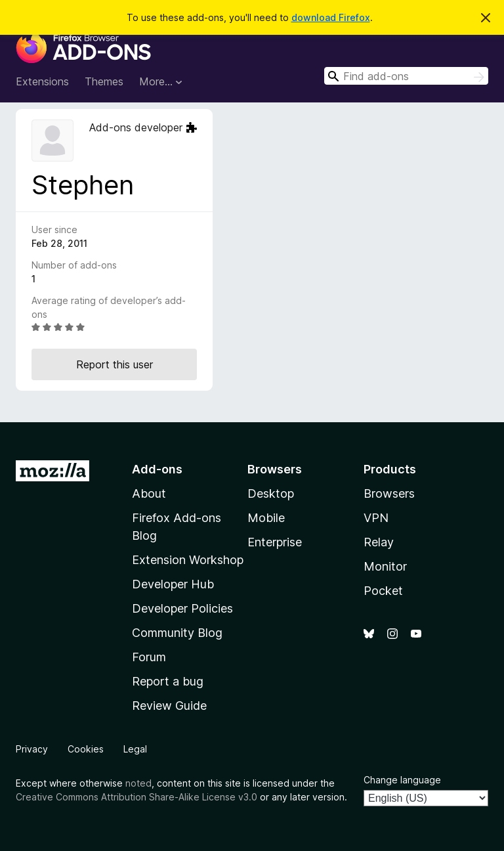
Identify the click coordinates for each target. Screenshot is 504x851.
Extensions (42, 81)
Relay (379, 542)
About (149, 493)
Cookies (86, 749)
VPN (376, 518)
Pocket (383, 591)
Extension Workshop (188, 560)
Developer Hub (173, 584)
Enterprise (275, 542)
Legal (135, 749)
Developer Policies (182, 608)
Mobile (266, 518)
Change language (402, 780)
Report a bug (168, 681)
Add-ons (157, 469)
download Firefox (331, 17)
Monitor (385, 566)
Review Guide (169, 706)
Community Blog (177, 633)
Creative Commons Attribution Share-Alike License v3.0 (136, 797)
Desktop (271, 493)
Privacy (32, 749)
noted (138, 783)
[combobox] (406, 76)
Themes (104, 81)
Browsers (389, 493)
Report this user (115, 364)
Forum (149, 657)
